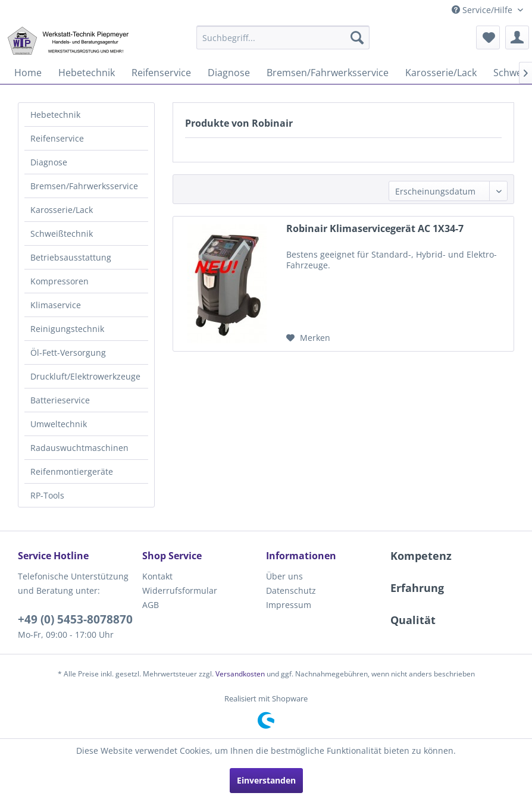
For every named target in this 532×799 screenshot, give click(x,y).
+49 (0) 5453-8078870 (75, 619)
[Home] (28, 73)
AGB (151, 605)
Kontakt (157, 576)
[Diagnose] (229, 73)
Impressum (289, 605)
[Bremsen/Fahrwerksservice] (328, 73)
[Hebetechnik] (87, 73)
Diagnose (49, 162)
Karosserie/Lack (62, 210)
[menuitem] (283, 37)
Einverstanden (266, 780)
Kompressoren (60, 281)
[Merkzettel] (488, 37)
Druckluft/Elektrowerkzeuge (85, 376)
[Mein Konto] (517, 37)
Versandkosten (240, 674)
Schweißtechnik (62, 234)
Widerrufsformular (180, 590)
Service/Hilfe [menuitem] (483, 10)
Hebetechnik (55, 115)
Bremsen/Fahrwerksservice (84, 186)
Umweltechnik (59, 424)
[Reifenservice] (161, 73)
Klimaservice (56, 305)
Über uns (284, 576)
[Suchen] (357, 37)
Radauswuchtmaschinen (79, 448)
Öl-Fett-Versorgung (68, 352)
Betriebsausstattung (71, 257)
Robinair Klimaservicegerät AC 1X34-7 (375, 229)
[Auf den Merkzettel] (308, 338)
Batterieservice (60, 400)
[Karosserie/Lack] (441, 73)
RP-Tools (47, 495)
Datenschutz (291, 590)
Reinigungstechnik (67, 329)
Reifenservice (57, 138)
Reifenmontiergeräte (72, 471)
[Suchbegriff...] (283, 37)
